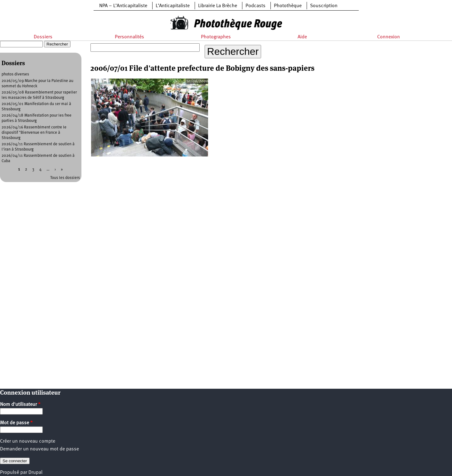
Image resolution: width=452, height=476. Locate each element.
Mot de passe (16, 423)
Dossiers (43, 37)
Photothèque (288, 6)
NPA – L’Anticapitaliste (123, 6)
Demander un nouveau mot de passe (39, 449)
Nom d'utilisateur (20, 405)
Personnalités (129, 37)
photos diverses (15, 74)
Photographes (216, 37)
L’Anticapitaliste (173, 6)
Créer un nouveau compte (28, 441)
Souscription (324, 6)
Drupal (35, 473)
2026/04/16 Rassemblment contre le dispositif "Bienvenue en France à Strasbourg (34, 133)
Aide (302, 37)
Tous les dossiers (65, 178)
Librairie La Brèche (218, 6)
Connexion (389, 37)
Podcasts (255, 6)
